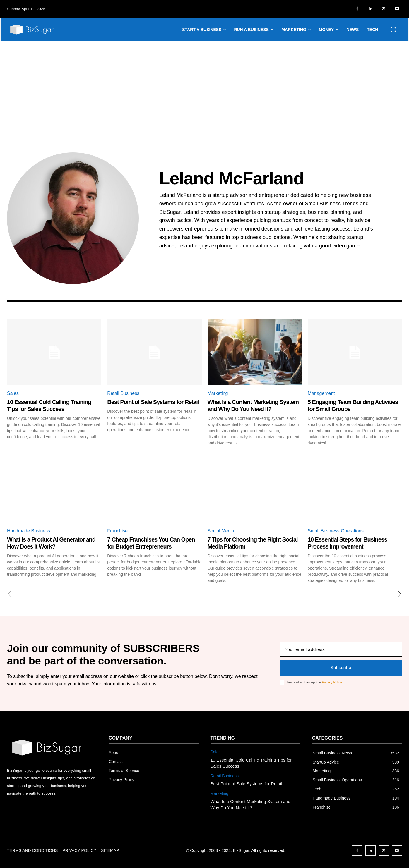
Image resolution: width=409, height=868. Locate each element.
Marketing (218, 393)
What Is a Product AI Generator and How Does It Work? (51, 543)
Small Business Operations (336, 531)
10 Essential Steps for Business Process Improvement (347, 543)
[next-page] (397, 594)
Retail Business (123, 393)
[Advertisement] (205, 85)
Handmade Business (29, 531)
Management (321, 393)
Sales (13, 393)
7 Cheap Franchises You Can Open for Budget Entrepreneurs (151, 543)
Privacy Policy (332, 682)
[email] (341, 649)
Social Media (221, 531)
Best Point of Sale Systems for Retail (153, 402)
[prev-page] (12, 594)
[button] (393, 30)
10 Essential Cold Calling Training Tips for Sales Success (49, 405)
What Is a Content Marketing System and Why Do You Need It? (253, 405)
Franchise (117, 531)
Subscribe (341, 667)
